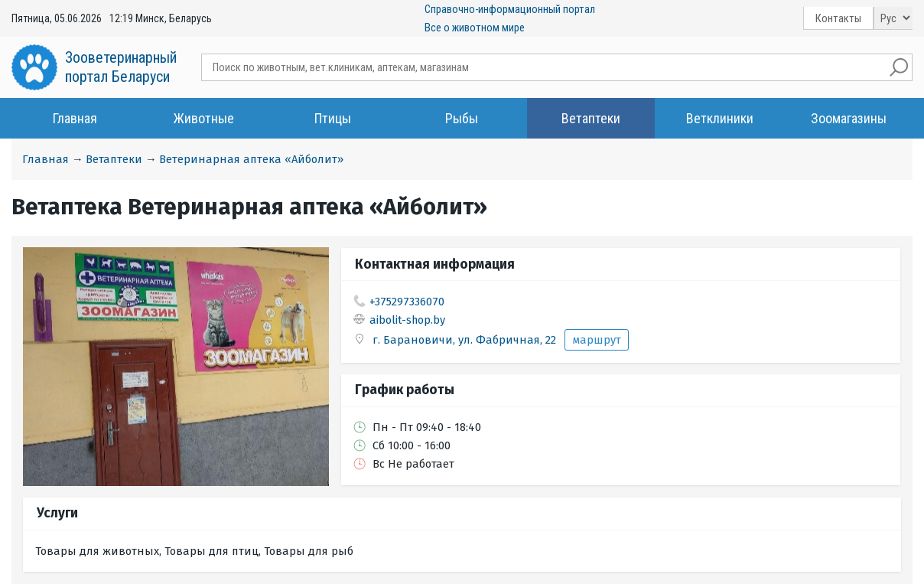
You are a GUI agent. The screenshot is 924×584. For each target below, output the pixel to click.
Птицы (333, 118)
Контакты (838, 18)
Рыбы (462, 118)
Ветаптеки (591, 118)
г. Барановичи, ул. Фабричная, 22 (466, 340)
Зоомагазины (849, 118)
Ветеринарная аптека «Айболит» (251, 159)
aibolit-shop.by (407, 320)
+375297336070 (407, 302)
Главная (75, 118)
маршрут (597, 340)
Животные (204, 118)
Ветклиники (720, 118)
